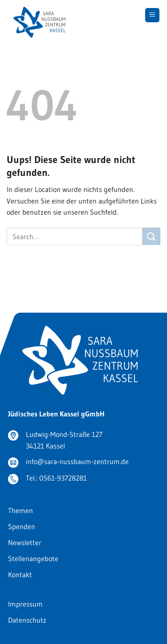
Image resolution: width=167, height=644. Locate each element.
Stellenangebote (33, 558)
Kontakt (20, 575)
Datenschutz (27, 620)
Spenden (22, 526)
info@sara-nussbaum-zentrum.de (77, 461)
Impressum (25, 604)
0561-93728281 (63, 478)
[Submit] (151, 236)
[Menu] (153, 15)
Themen (20, 510)
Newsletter (25, 542)
